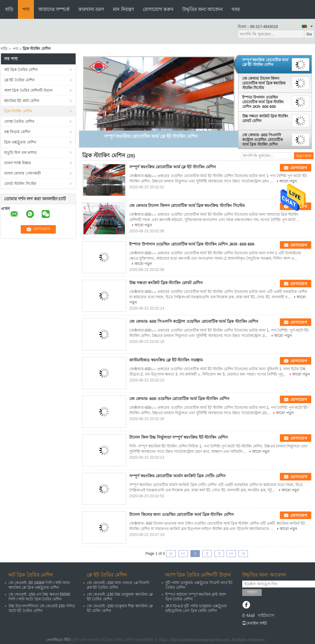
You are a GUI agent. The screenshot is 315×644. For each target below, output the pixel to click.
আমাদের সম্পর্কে (54, 9)
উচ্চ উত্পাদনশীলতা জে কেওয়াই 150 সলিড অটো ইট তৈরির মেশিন (42, 608)
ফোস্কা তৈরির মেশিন (19, 122)
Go (309, 34)
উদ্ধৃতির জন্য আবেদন (203, 9)
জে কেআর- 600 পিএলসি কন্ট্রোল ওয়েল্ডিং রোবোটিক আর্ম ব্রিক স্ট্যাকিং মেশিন (262, 140)
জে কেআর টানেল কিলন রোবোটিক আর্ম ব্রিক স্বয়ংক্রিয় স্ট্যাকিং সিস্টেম (264, 83)
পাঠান (252, 592)
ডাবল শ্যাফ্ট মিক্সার (18, 163)
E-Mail (248, 615)
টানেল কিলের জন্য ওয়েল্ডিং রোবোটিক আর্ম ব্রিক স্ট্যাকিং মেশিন (182, 514)
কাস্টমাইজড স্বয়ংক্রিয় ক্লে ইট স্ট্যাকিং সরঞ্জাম (166, 360)
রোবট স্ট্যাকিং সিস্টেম (20, 184)
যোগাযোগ (299, 168)
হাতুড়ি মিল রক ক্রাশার (20, 153)
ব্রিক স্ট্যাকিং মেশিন (18, 111)
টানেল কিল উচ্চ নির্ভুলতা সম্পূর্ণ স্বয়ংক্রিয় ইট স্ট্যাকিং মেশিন (179, 437)
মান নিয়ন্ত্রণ (123, 9)
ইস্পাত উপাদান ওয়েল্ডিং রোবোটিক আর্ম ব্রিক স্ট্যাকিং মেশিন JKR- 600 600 (263, 102)
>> (231, 554)
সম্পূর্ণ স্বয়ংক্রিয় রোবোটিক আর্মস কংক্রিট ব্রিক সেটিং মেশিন (177, 476)
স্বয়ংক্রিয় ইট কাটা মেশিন (22, 101)
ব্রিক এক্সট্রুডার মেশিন (20, 142)
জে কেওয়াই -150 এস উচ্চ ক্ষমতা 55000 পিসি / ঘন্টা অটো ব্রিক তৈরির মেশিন (39, 597)
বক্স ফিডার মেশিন (17, 132)
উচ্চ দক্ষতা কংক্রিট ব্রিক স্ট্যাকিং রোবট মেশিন (265, 119)
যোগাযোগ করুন (158, 9)
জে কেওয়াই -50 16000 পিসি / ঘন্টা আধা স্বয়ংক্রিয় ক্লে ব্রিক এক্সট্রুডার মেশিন (39, 585)
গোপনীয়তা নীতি (58, 640)
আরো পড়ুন (288, 181)
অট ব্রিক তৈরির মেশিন (21, 70)
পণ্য (26, 9)
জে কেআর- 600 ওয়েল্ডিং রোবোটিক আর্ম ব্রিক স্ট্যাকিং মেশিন (179, 399)
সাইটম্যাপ (266, 615)
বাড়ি (9, 9)
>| (243, 554)
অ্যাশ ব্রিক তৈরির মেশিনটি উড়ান (28, 90)
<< (183, 554)
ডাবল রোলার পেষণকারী (22, 173)
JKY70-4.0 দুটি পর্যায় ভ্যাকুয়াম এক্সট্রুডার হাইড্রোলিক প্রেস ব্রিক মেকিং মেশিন (196, 608)
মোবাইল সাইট (255, 623)
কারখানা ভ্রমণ (91, 9)
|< (171, 554)
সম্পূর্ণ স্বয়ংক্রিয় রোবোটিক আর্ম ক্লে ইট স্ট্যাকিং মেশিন (265, 62)
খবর (236, 9)
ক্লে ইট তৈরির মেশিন (19, 80)
